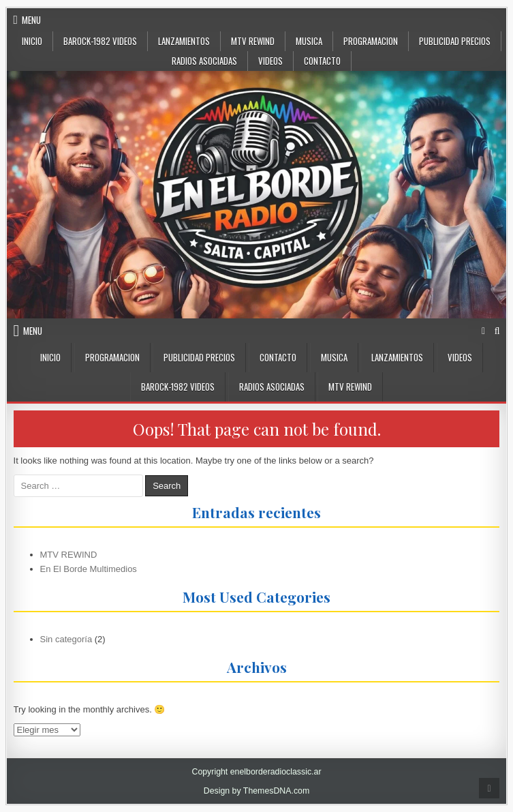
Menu (31, 20)
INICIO (50, 357)
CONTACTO (322, 61)
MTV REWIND (69, 555)
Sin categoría (66, 639)
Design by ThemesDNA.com (257, 791)
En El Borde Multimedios (89, 569)
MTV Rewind (253, 41)
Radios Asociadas (204, 61)
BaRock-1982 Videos (100, 41)
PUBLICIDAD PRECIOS (455, 41)
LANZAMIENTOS (184, 41)
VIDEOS (270, 61)
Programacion (371, 41)
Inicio (32, 41)
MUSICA (309, 41)
